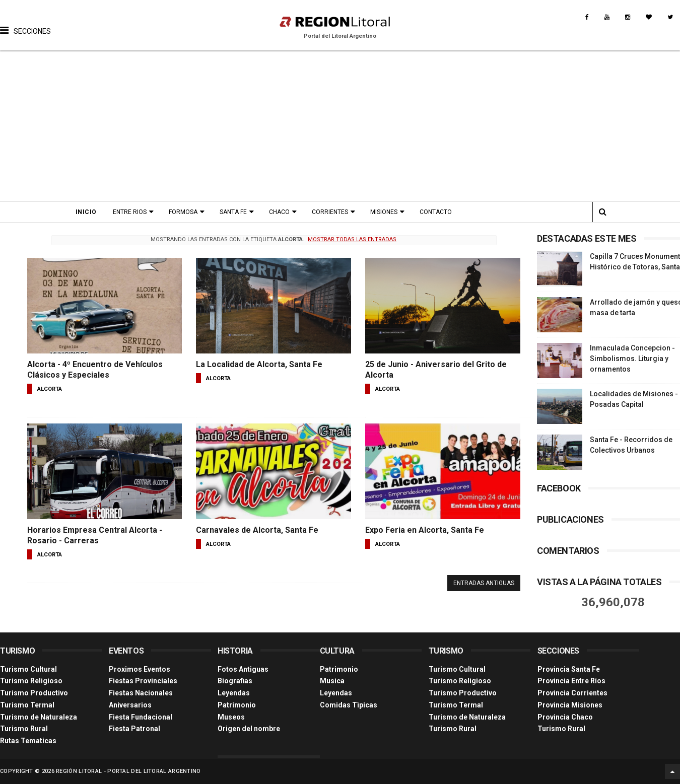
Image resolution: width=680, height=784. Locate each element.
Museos (231, 717)
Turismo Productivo (34, 693)
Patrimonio (237, 705)
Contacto (436, 212)
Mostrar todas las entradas (352, 239)
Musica (332, 681)
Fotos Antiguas (243, 669)
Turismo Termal (27, 705)
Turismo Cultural (28, 669)
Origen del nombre (249, 729)
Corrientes (330, 212)
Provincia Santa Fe (569, 669)
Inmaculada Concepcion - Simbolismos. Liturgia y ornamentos (632, 359)
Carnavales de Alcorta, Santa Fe (257, 530)
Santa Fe (233, 212)
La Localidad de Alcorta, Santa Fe (259, 364)
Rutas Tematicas (28, 741)
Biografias (235, 681)
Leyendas (234, 693)
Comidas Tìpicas (349, 705)
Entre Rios (130, 212)
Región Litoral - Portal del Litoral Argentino (128, 771)
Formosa (183, 212)
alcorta (50, 389)
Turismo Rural (24, 729)
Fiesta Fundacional (141, 717)
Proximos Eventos (140, 669)
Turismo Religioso (31, 681)
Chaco (279, 212)
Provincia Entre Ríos (571, 681)
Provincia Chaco (565, 717)
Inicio (86, 212)
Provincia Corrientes (572, 693)
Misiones (384, 212)
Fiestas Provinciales (143, 681)
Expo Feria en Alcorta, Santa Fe (425, 530)
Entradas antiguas (484, 583)
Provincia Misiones (570, 705)
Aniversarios (130, 705)
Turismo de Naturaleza (39, 717)
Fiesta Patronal (134, 729)
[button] (25, 23)
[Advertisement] (340, 126)
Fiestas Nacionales (141, 693)
